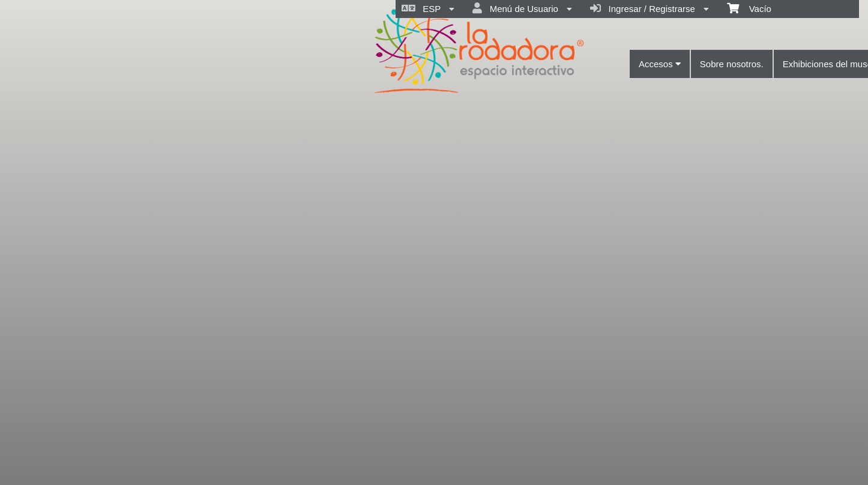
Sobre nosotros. (732, 64)
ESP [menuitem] (428, 8)
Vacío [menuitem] (749, 8)
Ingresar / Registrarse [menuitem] (649, 8)
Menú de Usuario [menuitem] (522, 8)
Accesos (660, 64)
